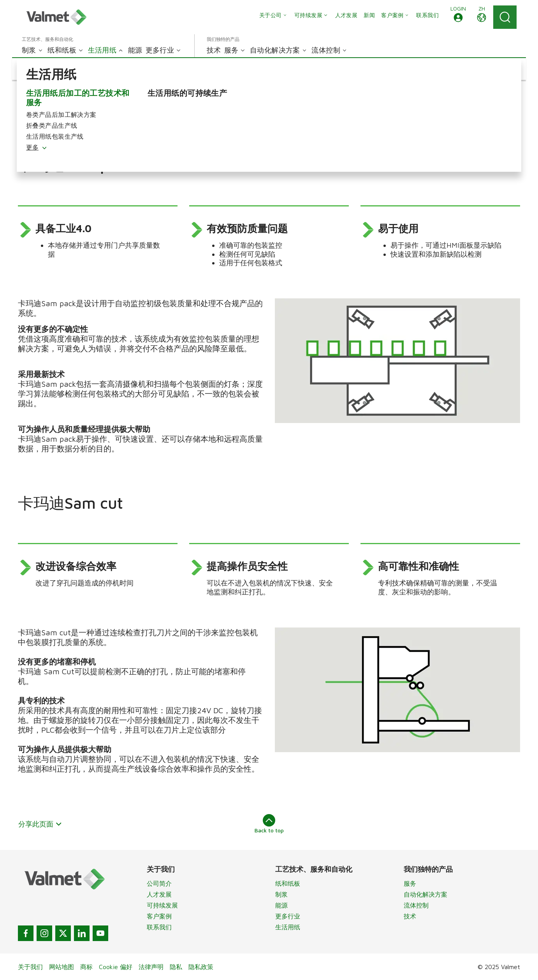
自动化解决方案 (425, 894)
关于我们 (30, 967)
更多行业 (288, 916)
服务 (410, 883)
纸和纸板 (288, 883)
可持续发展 (162, 905)
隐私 (176, 967)
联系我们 (159, 927)
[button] (458, 17)
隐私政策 (201, 967)
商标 (86, 967)
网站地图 (62, 967)
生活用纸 (288, 927)
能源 (281, 905)
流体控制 (416, 905)
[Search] (505, 17)
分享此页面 (40, 824)
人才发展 (159, 894)
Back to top (269, 824)
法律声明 (151, 967)
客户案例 (159, 916)
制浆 (281, 894)
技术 (410, 916)
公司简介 (159, 883)
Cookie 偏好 (116, 967)
